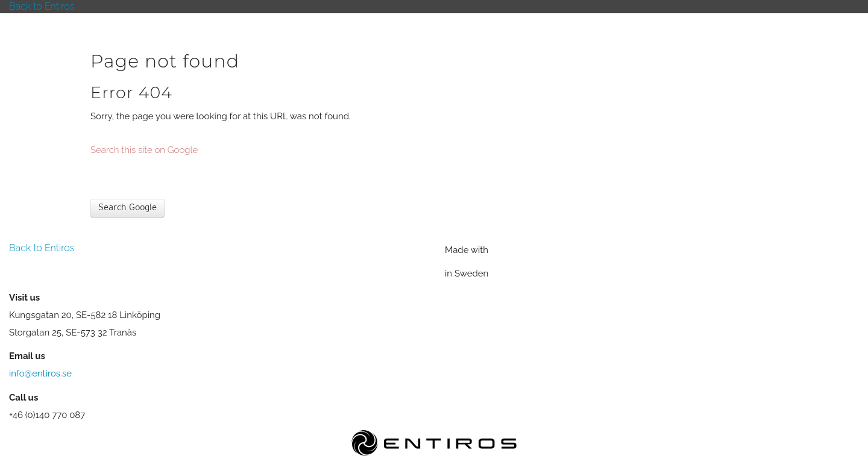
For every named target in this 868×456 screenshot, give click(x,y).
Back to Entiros (42, 6)
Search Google (127, 208)
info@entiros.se (40, 373)
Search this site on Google (144, 150)
